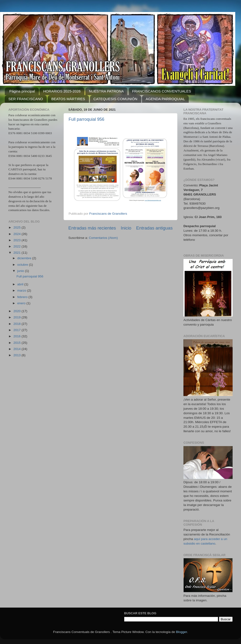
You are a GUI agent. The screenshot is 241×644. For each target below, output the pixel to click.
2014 (18, 349)
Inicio (126, 228)
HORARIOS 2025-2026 (62, 91)
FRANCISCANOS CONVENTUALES (162, 91)
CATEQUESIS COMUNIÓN (115, 99)
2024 (18, 234)
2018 (18, 324)
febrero (23, 297)
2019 (18, 317)
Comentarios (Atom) (103, 238)
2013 (18, 355)
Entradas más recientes (92, 228)
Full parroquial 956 (86, 119)
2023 (18, 240)
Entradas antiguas (154, 228)
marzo (22, 290)
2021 (18, 253)
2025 (18, 227)
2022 (18, 246)
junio (21, 271)
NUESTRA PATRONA (106, 91)
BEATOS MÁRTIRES (68, 99)
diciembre (25, 258)
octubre (23, 265)
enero (22, 303)
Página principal (22, 91)
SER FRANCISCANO (26, 99)
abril (21, 284)
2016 (18, 336)
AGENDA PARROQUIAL (165, 99)
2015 (18, 343)
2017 (18, 330)
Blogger (182, 632)
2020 (18, 311)
